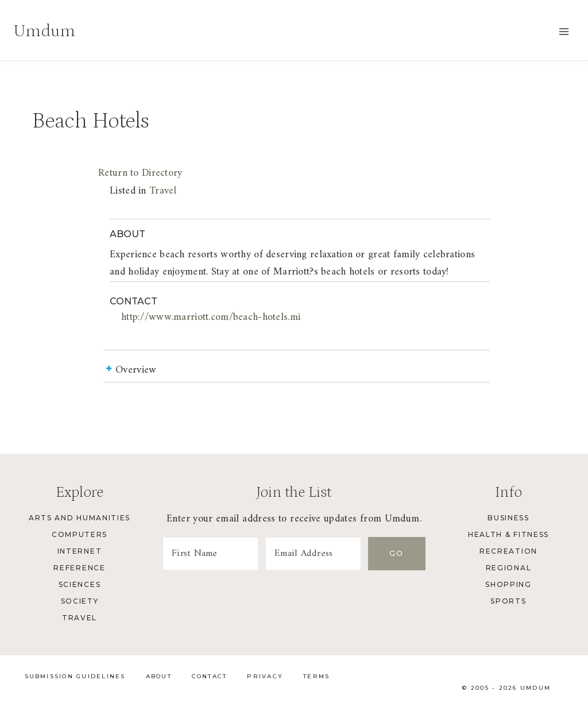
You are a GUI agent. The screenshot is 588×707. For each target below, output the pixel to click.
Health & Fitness (508, 534)
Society (80, 601)
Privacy (265, 676)
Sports (508, 601)
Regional (508, 568)
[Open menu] (564, 31)
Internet (80, 551)
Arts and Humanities (80, 518)
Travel (163, 191)
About (159, 676)
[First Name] (210, 554)
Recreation (508, 551)
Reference (79, 568)
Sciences (80, 584)
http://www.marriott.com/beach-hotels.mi (211, 317)
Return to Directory (140, 173)
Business (508, 518)
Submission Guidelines (75, 676)
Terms (316, 676)
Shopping (508, 584)
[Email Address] (313, 554)
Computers (80, 534)
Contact (210, 676)
